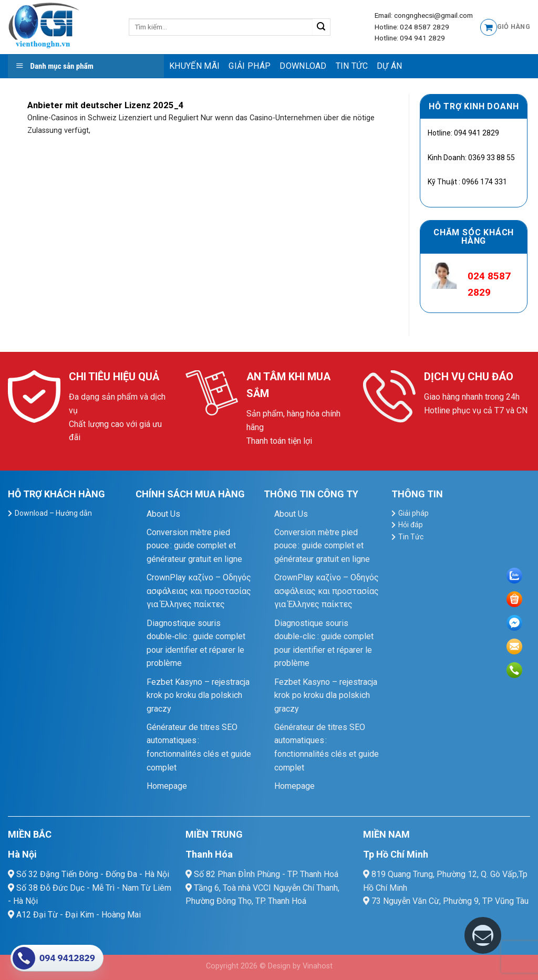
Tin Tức (352, 66)
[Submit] (321, 27)
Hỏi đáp (411, 525)
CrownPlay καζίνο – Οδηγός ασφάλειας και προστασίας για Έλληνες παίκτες (199, 591)
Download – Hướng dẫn (53, 513)
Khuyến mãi (194, 66)
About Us (163, 514)
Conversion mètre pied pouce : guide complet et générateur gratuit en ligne (194, 546)
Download (303, 66)
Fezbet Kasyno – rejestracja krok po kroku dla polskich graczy (198, 695)
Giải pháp (250, 66)
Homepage (167, 786)
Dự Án (390, 66)
